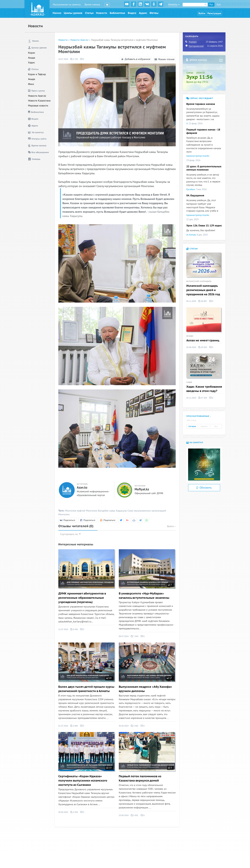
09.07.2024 (124, 636)
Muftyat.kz (142, 489)
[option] (204, 465)
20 (109, 678)
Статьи (89, 13)
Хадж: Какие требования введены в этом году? (204, 389)
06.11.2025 (191, 301)
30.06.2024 (124, 726)
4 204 (74, 812)
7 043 (135, 636)
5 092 (135, 726)
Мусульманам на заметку (67, 5)
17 (169, 678)
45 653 (203, 347)
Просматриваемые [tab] (198, 416)
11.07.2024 (63, 629)
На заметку (195, 443)
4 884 (74, 726)
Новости (102, 13)
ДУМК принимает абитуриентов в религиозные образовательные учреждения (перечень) (82, 598)
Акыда (32, 58)
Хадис (31, 63)
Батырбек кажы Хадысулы (112, 511)
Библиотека (117, 13)
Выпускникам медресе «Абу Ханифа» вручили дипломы (145, 689)
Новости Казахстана (39, 101)
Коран (32, 53)
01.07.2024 (63, 726)
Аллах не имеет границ (203, 340)
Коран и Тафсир (37, 74)
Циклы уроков (73, 13)
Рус (211, 5)
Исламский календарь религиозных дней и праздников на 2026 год (203, 290)
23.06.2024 (124, 815)
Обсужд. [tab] (192, 420)
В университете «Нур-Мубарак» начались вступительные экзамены (144, 596)
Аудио (143, 13)
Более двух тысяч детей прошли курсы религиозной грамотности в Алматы (86, 689)
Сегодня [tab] (192, 426)
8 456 (74, 629)
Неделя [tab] (204, 426)
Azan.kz (82, 488)
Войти (202, 13)
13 (109, 768)
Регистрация (214, 13)
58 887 (203, 301)
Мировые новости (38, 106)
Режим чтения (164, 59)
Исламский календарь (199, 281)
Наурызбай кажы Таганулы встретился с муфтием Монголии (124, 40)
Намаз (57, 13)
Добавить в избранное (135, 59)
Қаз (219, 5)
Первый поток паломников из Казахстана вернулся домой (140, 778)
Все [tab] (216, 426)
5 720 (74, 59)
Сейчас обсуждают (200, 98)
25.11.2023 (191, 398)
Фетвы (154, 13)
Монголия (71, 511)
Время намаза (92, 5)
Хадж (189, 382)
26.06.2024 (63, 812)
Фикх (31, 84)
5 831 (135, 815)
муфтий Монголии (87, 511)
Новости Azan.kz (37, 96)
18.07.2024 (63, 59)
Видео (132, 13)
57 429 (203, 398)
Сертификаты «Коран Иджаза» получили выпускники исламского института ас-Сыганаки (83, 781)
